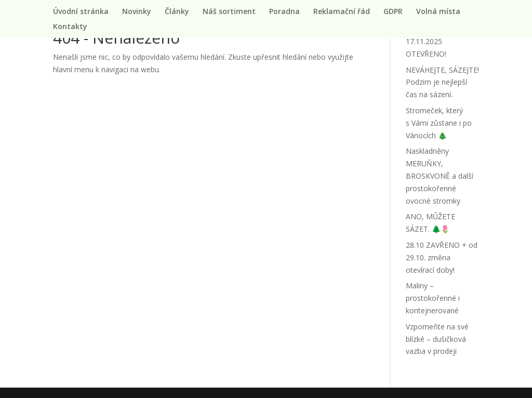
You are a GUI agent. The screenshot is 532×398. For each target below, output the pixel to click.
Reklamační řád (342, 12)
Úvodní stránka (81, 12)
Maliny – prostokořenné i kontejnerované (433, 298)
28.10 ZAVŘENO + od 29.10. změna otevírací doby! (442, 257)
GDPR (393, 12)
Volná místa (438, 12)
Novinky (137, 12)
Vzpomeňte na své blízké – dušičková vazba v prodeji (437, 339)
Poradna (284, 12)
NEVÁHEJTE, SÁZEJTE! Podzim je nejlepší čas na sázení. (442, 82)
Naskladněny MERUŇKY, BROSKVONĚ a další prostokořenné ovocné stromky (440, 176)
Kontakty (70, 27)
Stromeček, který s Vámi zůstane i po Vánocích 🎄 (439, 123)
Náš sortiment (229, 12)
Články (177, 12)
